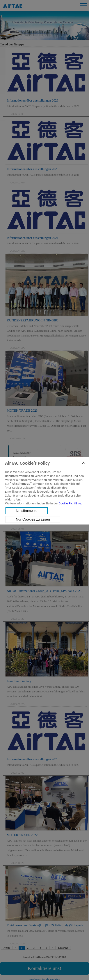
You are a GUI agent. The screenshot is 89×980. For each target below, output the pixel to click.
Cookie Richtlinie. (70, 503)
